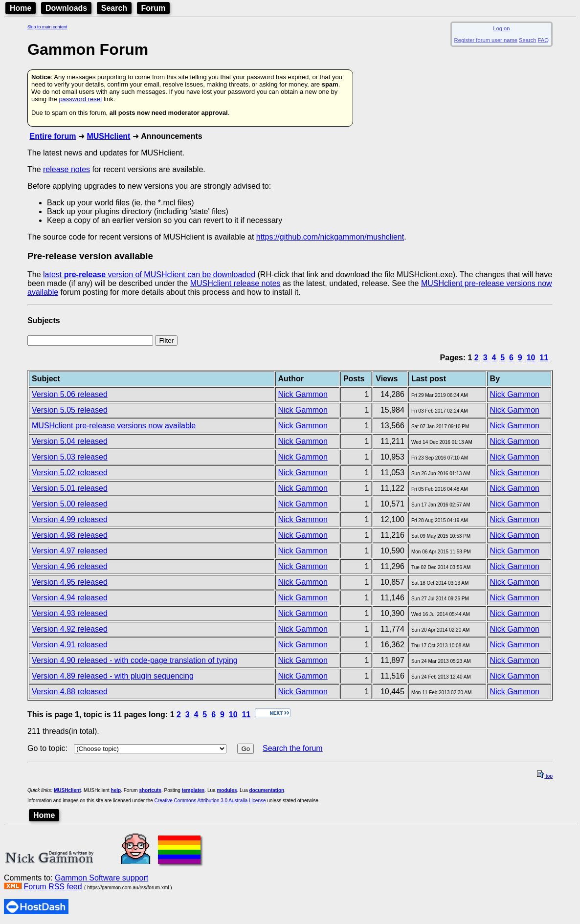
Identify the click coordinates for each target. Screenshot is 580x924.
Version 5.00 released (70, 504)
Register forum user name (486, 40)
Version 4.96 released (70, 566)
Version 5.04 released (70, 441)
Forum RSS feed (53, 887)
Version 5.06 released (70, 394)
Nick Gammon (303, 394)
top (545, 776)
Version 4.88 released (70, 692)
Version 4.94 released (70, 598)
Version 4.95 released (70, 582)
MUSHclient (108, 136)
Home (21, 8)
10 (531, 358)
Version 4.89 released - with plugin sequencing (113, 676)
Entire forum (53, 136)
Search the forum (293, 748)
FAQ (543, 40)
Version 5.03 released (70, 457)
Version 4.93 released (70, 613)
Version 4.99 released (70, 519)
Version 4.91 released (70, 645)
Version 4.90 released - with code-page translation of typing (135, 660)
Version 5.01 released (70, 488)
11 (544, 358)
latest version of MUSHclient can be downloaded (149, 275)
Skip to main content (47, 27)
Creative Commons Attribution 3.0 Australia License (210, 801)
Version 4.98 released (70, 535)
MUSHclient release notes (235, 283)
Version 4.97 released (70, 551)
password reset (80, 99)
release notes (67, 169)
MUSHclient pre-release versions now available (114, 426)
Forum (154, 8)
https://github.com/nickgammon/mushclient (330, 237)
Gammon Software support (101, 878)
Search (114, 8)
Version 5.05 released (70, 410)
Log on (501, 28)
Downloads (66, 8)
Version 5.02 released (70, 473)
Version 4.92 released (70, 629)
